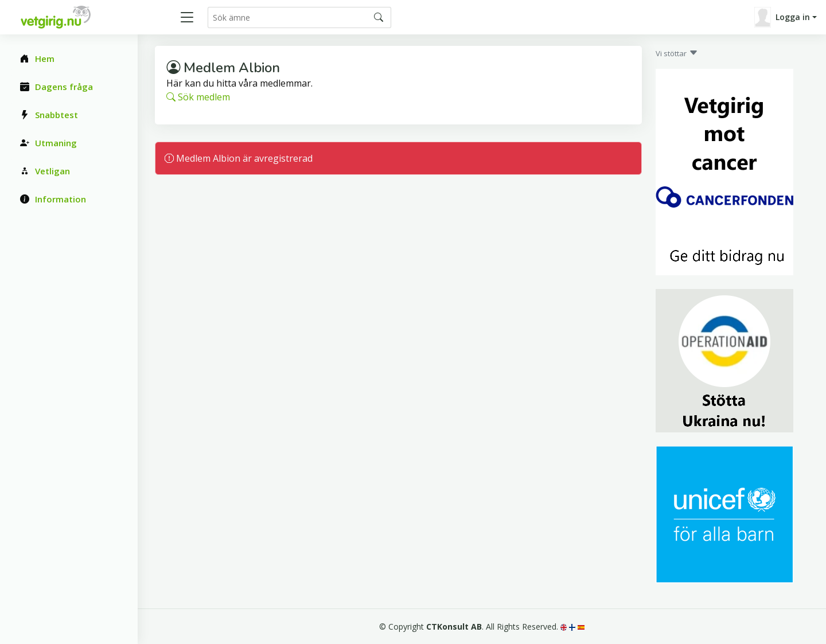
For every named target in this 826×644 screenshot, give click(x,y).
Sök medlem (198, 97)
